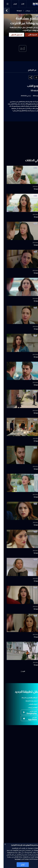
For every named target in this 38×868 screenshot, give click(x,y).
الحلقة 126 (32, 469)
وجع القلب (24, 11)
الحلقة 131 (33, 329)
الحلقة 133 (32, 273)
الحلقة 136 (32, 189)
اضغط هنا (14, 859)
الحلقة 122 (32, 553)
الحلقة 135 (33, 217)
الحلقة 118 (32, 665)
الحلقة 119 (33, 637)
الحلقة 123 (32, 525)
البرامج (11, 4)
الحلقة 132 (32, 301)
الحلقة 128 (32, 413)
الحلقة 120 (32, 609)
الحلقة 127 (32, 441)
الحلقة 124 (32, 497)
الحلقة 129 (32, 385)
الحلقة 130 (32, 357)
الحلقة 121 (33, 581)
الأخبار (19, 4)
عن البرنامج (29, 70)
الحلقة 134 (32, 245)
